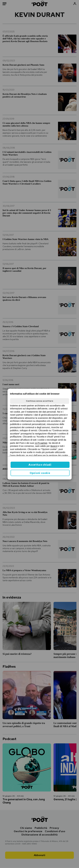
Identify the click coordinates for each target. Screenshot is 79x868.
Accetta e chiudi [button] (40, 465)
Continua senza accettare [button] (40, 401)
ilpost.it (54, 446)
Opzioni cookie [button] (40, 473)
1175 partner (41, 443)
